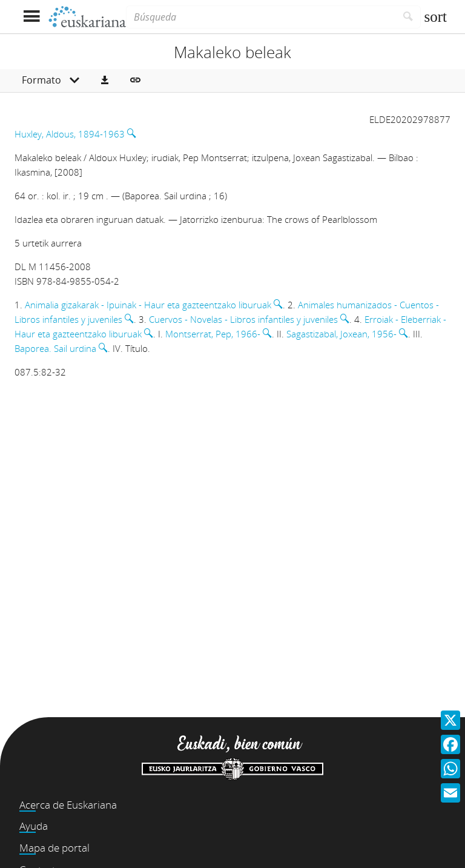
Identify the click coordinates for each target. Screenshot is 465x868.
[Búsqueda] (261, 17)
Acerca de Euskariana (68, 805)
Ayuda (34, 826)
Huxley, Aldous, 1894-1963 (70, 134)
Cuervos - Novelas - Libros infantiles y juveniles (243, 319)
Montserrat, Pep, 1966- (213, 334)
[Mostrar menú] (31, 17)
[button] (105, 81)
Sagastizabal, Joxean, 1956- (341, 334)
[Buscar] (408, 17)
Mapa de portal (54, 848)
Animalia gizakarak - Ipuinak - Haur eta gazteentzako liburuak (148, 305)
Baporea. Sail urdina (55, 348)
